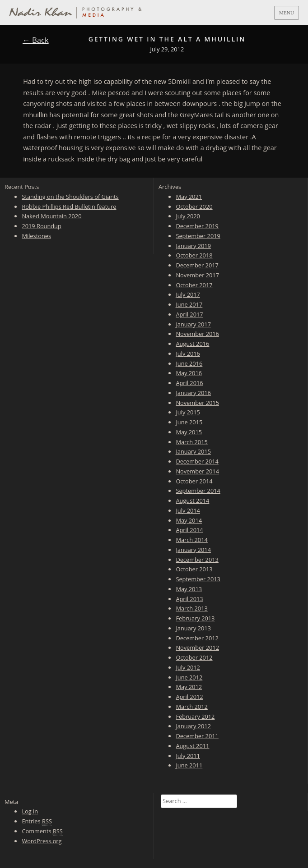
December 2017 (197, 265)
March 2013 (191, 608)
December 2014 (197, 461)
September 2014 (198, 491)
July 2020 (188, 216)
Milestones (36, 236)
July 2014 (188, 510)
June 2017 (189, 304)
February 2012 (195, 716)
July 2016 (188, 354)
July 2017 (188, 294)
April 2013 (189, 599)
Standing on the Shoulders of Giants (70, 197)
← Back (36, 40)
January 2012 (193, 726)
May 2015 (189, 432)
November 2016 (197, 334)
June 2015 (189, 422)
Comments (42, 831)
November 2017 (197, 275)
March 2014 (191, 540)
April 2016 (189, 383)
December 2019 (197, 226)
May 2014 (189, 520)
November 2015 (197, 403)
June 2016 (189, 363)
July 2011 (188, 756)
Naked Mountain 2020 (51, 216)
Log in (30, 811)
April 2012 (189, 697)
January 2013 (193, 628)
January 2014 (193, 550)
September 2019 (198, 236)
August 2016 (192, 344)
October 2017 (194, 285)
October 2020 (194, 207)
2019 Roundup (41, 226)
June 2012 (189, 677)
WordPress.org (42, 841)
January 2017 (193, 324)
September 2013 (198, 579)
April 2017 (189, 314)
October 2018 (194, 255)
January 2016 (193, 393)
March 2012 (191, 707)
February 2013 (195, 618)
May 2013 (189, 589)
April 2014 (189, 530)
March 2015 (191, 442)
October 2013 (194, 569)
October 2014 (194, 481)
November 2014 (197, 471)
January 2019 (193, 246)
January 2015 (193, 451)
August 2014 (192, 501)
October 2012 (194, 657)
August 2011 (192, 746)
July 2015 (188, 412)
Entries (37, 821)
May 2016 (189, 373)
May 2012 (189, 687)
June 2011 (189, 765)
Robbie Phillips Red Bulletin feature (69, 207)
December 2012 (197, 638)
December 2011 (197, 736)
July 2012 (188, 667)
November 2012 (197, 648)
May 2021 (189, 197)
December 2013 (197, 560)
